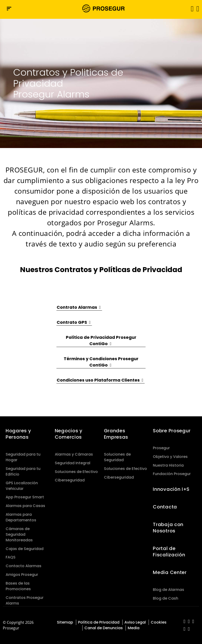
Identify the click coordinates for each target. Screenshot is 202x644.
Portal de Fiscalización (169, 552)
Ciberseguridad (70, 480)
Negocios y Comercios (69, 434)
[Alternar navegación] (191, 9)
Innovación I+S (171, 489)
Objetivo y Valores (170, 457)
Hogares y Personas (18, 434)
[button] (197, 8)
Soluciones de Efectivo (76, 472)
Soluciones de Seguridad (117, 457)
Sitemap (65, 622)
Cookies (159, 622)
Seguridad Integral (73, 463)
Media (134, 628)
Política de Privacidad (99, 622)
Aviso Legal (135, 622)
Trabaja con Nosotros (168, 528)
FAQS (11, 557)
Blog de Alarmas (168, 590)
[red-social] (184, 622)
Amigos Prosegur (22, 575)
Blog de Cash (166, 598)
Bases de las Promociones (18, 586)
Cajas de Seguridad (25, 549)
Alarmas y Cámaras (74, 454)
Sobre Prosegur (172, 431)
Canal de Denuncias (104, 628)
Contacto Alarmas (24, 566)
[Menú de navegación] (9, 9)
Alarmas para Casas (25, 506)
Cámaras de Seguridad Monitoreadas (19, 534)
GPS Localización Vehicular (22, 486)
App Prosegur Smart (25, 497)
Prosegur (161, 448)
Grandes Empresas (116, 434)
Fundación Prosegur (172, 474)
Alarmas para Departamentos (21, 517)
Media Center (170, 572)
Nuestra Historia (168, 465)
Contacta (165, 507)
